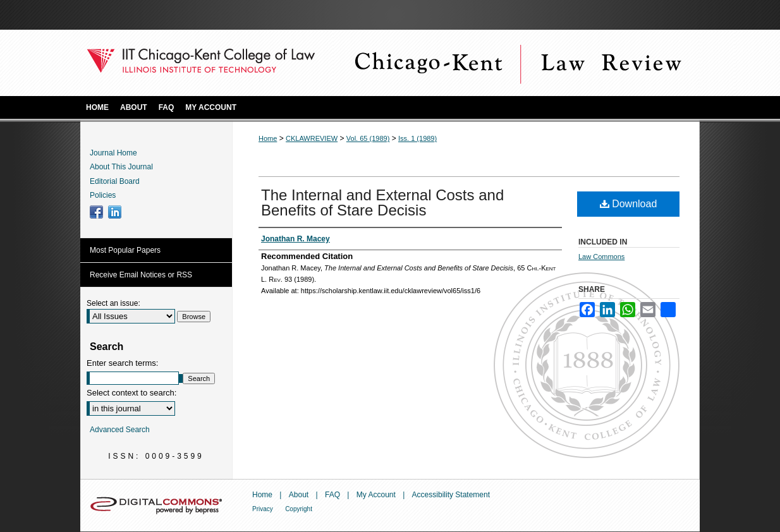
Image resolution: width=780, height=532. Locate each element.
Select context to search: (131, 393)
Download (629, 204)
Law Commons (601, 257)
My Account (376, 495)
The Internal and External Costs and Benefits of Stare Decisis (382, 203)
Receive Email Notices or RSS (141, 275)
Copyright (299, 509)
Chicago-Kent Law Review (516, 63)
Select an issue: (113, 303)
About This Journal (121, 167)
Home (268, 138)
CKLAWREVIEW (312, 138)
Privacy (263, 509)
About (299, 495)
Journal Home (113, 153)
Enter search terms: (122, 363)
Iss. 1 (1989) (417, 138)
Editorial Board (115, 181)
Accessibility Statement (451, 495)
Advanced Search (120, 430)
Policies (103, 195)
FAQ (332, 495)
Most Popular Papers (125, 250)
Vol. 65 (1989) (368, 138)
